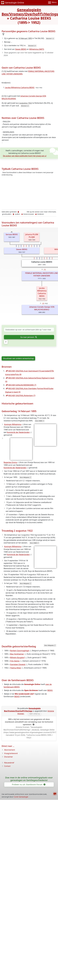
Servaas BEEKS (12, 234)
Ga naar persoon (29, 337)
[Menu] (52, 3)
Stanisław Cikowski (18, 664)
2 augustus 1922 (25, 103)
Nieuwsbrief (9, 763)
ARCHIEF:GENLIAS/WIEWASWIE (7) (21, 385)
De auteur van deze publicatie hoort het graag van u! (25, 156)
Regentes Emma (10, 462)
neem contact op (34, 714)
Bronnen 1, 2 (50, 38)
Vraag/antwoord (11, 753)
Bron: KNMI (39, 421)
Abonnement (10, 750)
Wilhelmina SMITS (37, 49)
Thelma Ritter (16, 668)
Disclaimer (9, 757)
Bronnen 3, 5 (25, 106)
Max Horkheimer (17, 654)
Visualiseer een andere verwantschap (18, 358)
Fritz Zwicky (15, 661)
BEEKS (50, 690)
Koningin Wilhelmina (13, 424)
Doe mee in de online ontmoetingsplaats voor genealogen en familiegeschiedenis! (29, 779)
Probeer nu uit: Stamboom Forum (29, 784)
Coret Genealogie (21, 797)
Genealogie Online (13, 3)
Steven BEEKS (21, 49)
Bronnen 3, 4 (32, 46)
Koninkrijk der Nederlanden (18, 432)
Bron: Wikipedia (25, 477)
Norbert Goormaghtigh (20, 651)
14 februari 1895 (25, 38)
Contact (7, 766)
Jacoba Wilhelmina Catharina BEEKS (20, 88)
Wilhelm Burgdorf (17, 658)
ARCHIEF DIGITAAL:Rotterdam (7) (21, 396)
